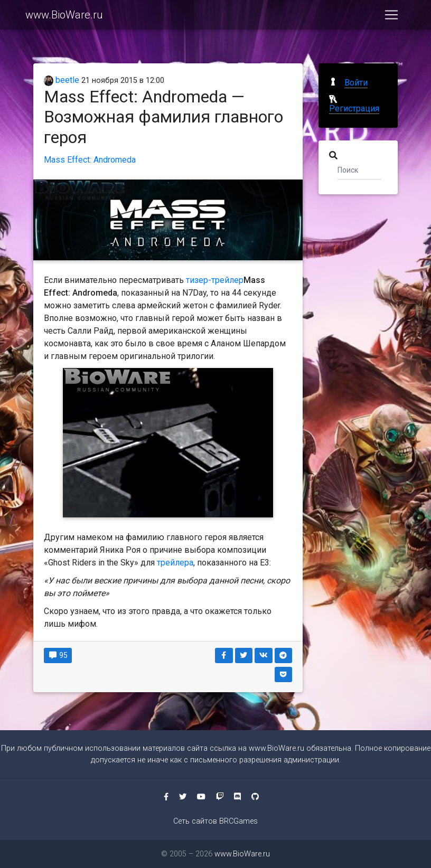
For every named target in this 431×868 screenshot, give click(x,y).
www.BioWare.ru (64, 17)
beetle (62, 80)
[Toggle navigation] (391, 17)
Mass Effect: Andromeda (90, 160)
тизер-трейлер (215, 280)
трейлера (175, 563)
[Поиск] (359, 169)
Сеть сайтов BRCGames (215, 821)
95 (58, 655)
